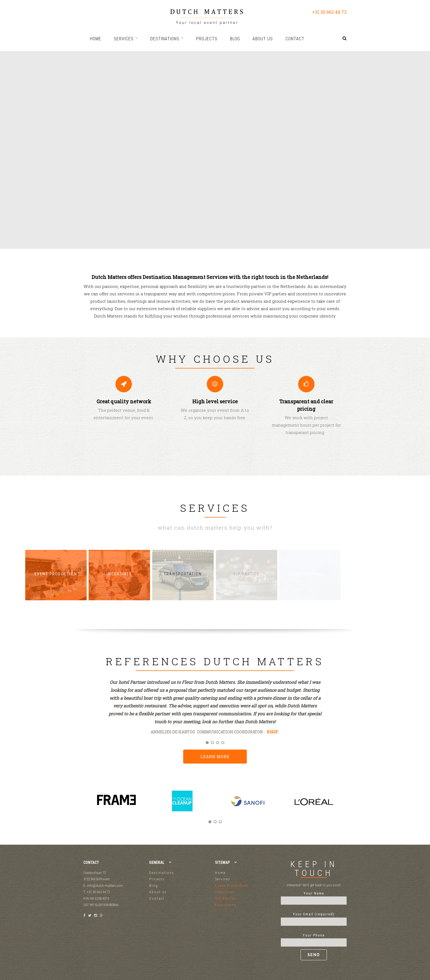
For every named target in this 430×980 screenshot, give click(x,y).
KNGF (272, 732)
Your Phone (314, 947)
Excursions (226, 905)
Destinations (162, 873)
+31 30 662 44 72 (329, 12)
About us (158, 892)
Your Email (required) (314, 918)
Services (223, 879)
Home (220, 873)
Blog (154, 886)
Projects (157, 879)
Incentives (225, 892)
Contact (157, 898)
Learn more (215, 757)
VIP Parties (226, 898)
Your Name (314, 897)
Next (341, 807)
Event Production (232, 886)
